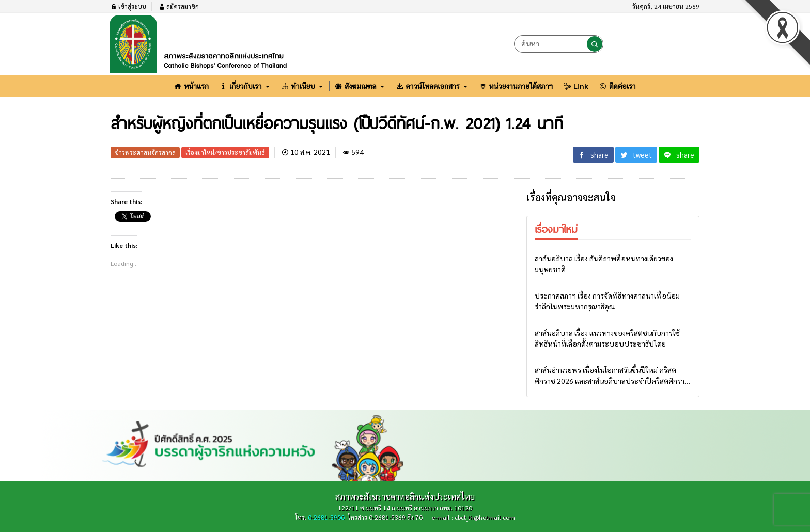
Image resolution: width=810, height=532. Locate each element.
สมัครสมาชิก (179, 6)
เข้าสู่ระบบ (128, 6)
